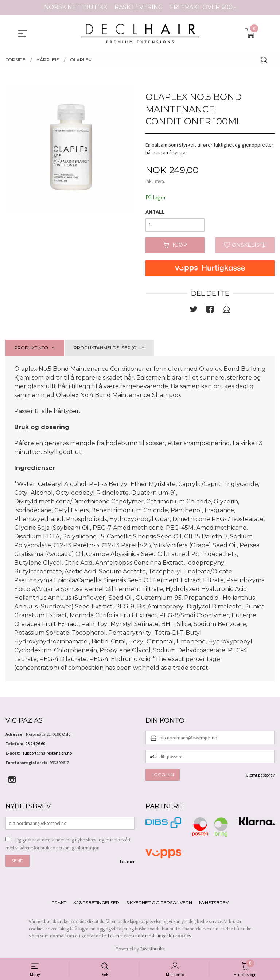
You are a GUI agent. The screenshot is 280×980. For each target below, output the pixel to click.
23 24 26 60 (35, 744)
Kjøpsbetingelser (96, 903)
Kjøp (175, 245)
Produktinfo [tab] (31, 348)
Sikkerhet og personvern (159, 903)
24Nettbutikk (152, 949)
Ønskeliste (245, 245)
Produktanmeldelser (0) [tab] (106, 348)
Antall (155, 212)
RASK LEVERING (139, 7)
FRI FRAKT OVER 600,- (203, 7)
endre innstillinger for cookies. (162, 936)
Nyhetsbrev (214, 903)
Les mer (127, 861)
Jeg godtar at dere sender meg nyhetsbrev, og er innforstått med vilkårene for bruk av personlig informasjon (68, 844)
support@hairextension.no (47, 753)
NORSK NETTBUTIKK (76, 7)
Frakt (59, 903)
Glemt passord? (260, 775)
